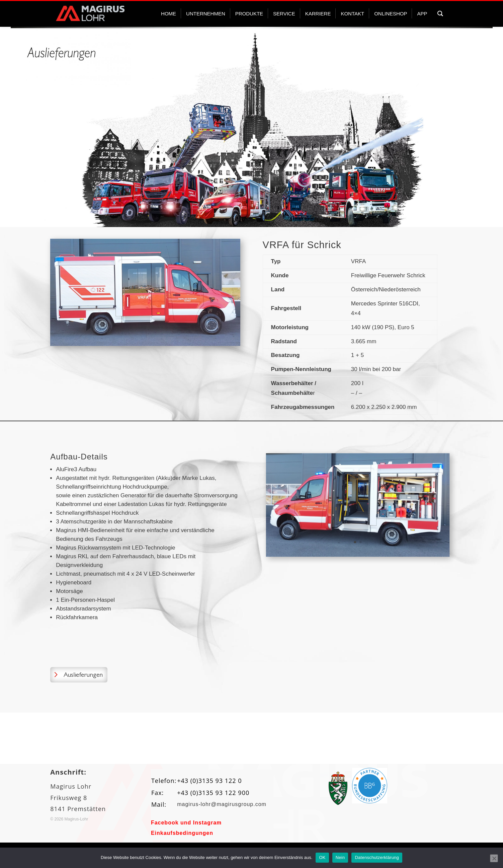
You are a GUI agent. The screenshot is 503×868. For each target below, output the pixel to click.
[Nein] (494, 858)
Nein (340, 857)
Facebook (165, 823)
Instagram (207, 823)
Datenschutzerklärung (377, 857)
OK (322, 857)
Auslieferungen (83, 675)
